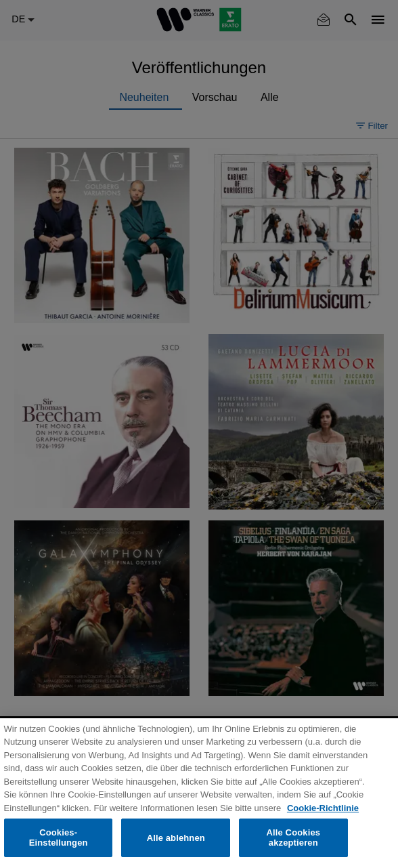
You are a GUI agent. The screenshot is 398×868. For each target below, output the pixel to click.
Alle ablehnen (176, 838)
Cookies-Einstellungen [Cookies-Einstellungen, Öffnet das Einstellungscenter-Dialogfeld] (59, 838)
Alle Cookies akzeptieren (294, 838)
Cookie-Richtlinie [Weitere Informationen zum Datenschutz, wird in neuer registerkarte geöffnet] (323, 808)
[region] (199, 793)
